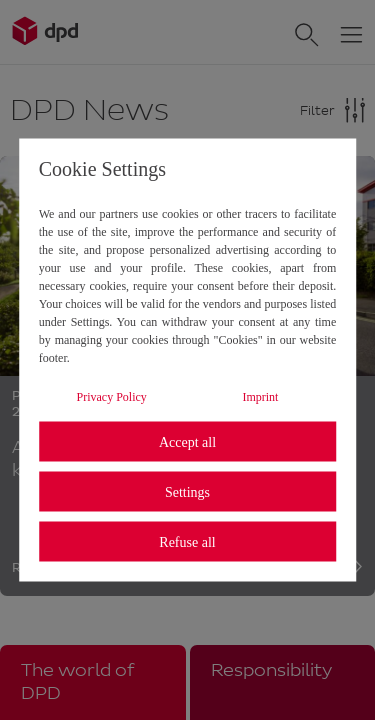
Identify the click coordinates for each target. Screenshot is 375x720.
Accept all (187, 441)
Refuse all (187, 541)
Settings (187, 491)
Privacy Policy (112, 397)
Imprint (260, 397)
